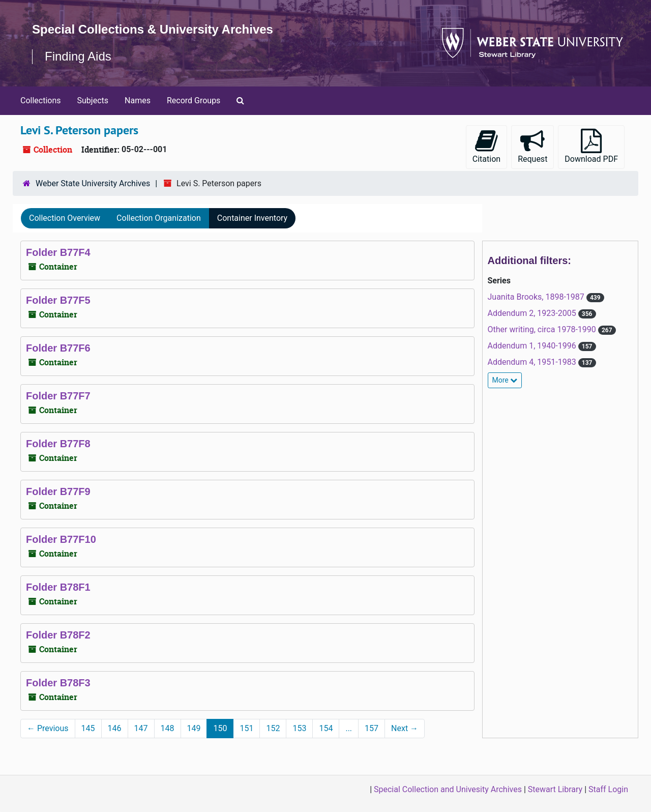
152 (273, 728)
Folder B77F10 (61, 539)
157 (372, 728)
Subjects (93, 100)
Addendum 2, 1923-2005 (533, 313)
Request (532, 146)
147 (141, 728)
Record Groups (194, 100)
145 (88, 728)
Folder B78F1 (58, 587)
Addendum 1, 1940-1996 (533, 346)
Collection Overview (65, 218)
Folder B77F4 (58, 252)
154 (326, 728)
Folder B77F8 (58, 444)
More (505, 380)
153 (299, 728)
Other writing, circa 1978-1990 (543, 329)
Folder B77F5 (58, 300)
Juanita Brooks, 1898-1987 (537, 297)
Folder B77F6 (58, 348)
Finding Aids (78, 56)
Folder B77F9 (58, 491)
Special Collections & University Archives (153, 29)
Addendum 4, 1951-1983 (533, 362)
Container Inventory (252, 218)
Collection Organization (159, 218)
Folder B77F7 (58, 396)
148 (168, 728)
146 (115, 728)
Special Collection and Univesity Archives (448, 789)
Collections (41, 100)
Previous (48, 728)
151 (246, 728)
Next (405, 728)
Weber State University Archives (93, 183)
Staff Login (608, 789)
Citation (486, 146)
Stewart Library (555, 789)
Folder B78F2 (58, 635)
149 (194, 728)
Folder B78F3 (58, 683)
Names (138, 100)
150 (220, 728)
